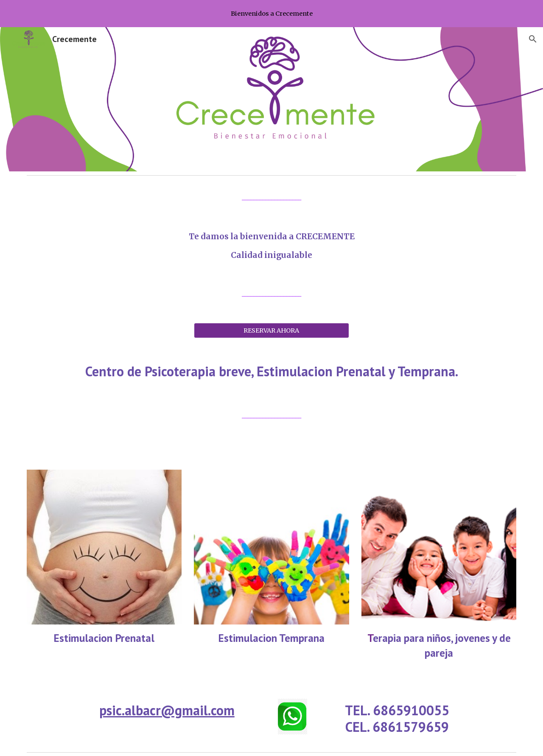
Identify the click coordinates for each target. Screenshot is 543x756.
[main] (271, 198)
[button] (533, 39)
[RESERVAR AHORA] (271, 330)
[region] (271, 14)
